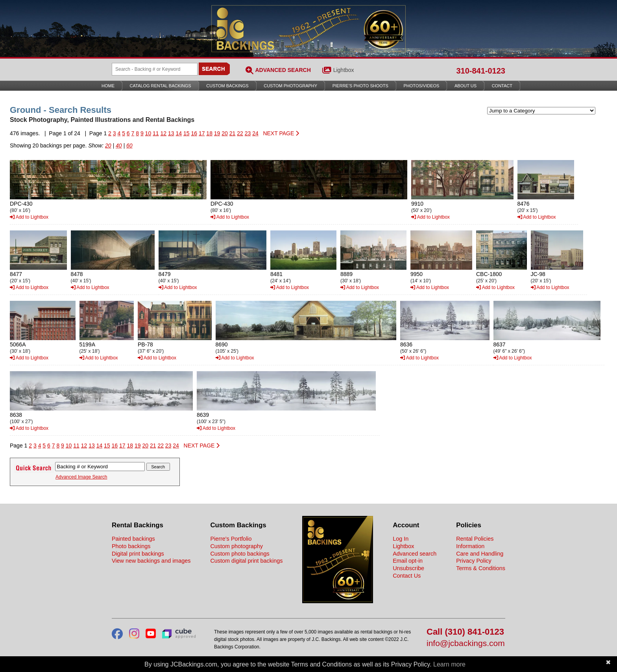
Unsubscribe (408, 568)
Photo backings (131, 546)
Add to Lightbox (29, 217)
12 (164, 133)
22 (240, 133)
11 (156, 133)
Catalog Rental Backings (161, 86)
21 (233, 133)
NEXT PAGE (281, 133)
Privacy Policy (474, 561)
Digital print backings (138, 554)
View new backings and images (151, 561)
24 (255, 133)
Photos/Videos (422, 86)
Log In (401, 539)
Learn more (449, 664)
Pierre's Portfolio (231, 539)
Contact (502, 86)
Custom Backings (227, 86)
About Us (466, 86)
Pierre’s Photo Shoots (360, 86)
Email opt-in (408, 561)
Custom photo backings (240, 554)
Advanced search (415, 554)
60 (129, 145)
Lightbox (344, 70)
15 (187, 133)
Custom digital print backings (246, 561)
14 (179, 133)
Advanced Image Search (81, 477)
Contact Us (407, 576)
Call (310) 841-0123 (465, 632)
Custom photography (236, 546)
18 (209, 133)
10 (148, 133)
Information (470, 546)
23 (248, 133)
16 (194, 133)
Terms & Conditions (481, 568)
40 (119, 145)
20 (225, 133)
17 (202, 133)
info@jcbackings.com (466, 643)
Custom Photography (290, 86)
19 (217, 133)
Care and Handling (480, 554)
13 (171, 133)
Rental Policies (475, 539)
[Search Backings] (155, 69)
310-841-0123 (481, 71)
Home (108, 86)
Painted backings (133, 539)
